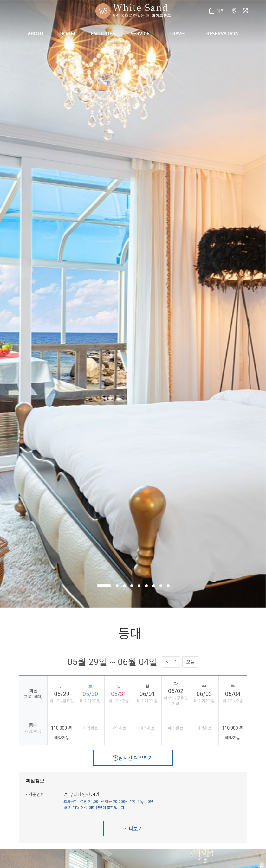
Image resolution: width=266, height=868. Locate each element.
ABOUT (36, 33)
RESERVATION (222, 33)
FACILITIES (103, 33)
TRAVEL (178, 33)
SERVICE (140, 33)
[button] (104, 586)
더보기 (133, 828)
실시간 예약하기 (133, 758)
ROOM (67, 33)
